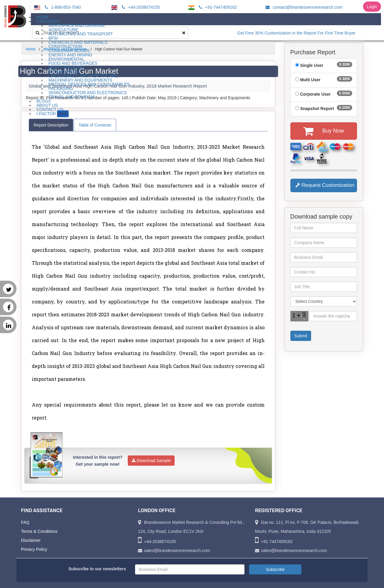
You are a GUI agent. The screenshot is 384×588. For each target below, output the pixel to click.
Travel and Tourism (71, 97)
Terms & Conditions (39, 531)
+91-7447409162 (217, 7)
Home (31, 49)
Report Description (51, 125)
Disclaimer (31, 540)
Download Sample (151, 461)
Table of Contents (95, 125)
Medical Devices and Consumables (89, 84)
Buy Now (324, 131)
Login (372, 7)
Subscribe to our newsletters (97, 569)
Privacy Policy (34, 549)
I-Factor (52, 114)
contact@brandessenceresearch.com (303, 7)
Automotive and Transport (81, 34)
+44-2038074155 (140, 7)
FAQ (25, 522)
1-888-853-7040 (62, 7)
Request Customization (325, 185)
